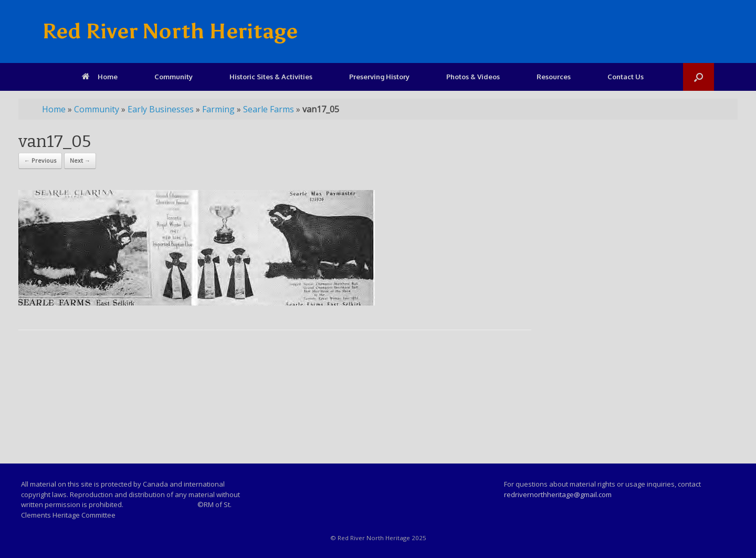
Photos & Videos (473, 77)
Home (100, 77)
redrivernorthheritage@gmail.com (558, 494)
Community (174, 77)
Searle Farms (269, 109)
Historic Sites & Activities (271, 77)
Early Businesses (161, 109)
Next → (80, 160)
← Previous (40, 160)
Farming (218, 109)
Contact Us (626, 77)
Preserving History (379, 77)
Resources (554, 77)
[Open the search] (699, 77)
